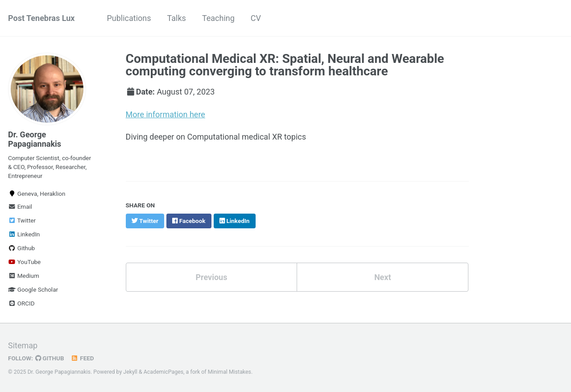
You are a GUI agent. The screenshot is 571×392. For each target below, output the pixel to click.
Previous (211, 277)
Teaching (218, 18)
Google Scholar (33, 289)
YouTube (24, 262)
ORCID (21, 303)
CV (256, 18)
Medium (24, 276)
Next (383, 277)
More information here (166, 114)
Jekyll (130, 372)
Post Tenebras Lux (41, 18)
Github (21, 248)
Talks (177, 18)
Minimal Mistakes (230, 372)
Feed (83, 358)
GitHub (50, 358)
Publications (129, 18)
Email (20, 206)
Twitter (22, 220)
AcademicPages (163, 372)
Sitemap (23, 345)
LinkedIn (24, 234)
